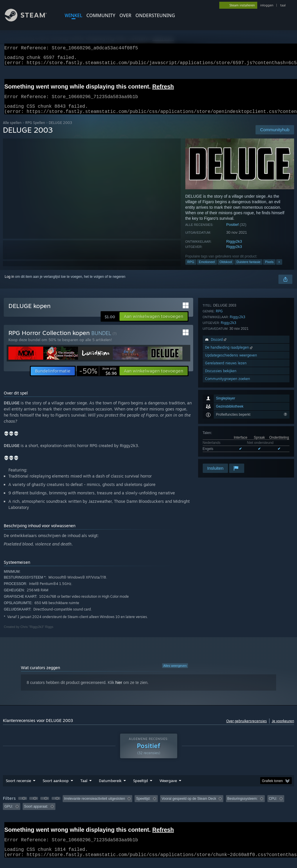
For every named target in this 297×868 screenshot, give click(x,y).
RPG (191, 269)
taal (283, 5)
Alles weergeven (175, 673)
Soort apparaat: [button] (36, 813)
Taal (84, 788)
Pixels (269, 269)
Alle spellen (12, 130)
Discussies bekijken (221, 447)
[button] (154, 323)
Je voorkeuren (283, 728)
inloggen (267, 5)
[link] (98, 378)
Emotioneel (207, 269)
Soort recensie (18, 788)
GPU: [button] (9, 813)
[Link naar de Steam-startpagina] (30, 20)
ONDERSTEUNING (155, 15)
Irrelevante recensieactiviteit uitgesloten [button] (95, 806)
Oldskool (226, 269)
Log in (9, 284)
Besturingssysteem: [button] (243, 806)
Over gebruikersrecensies (247, 728)
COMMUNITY (101, 15)
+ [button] (279, 269)
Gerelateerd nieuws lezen (226, 439)
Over (125, 15)
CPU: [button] (273, 806)
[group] (148, 810)
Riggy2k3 (234, 248)
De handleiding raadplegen (229, 423)
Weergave (168, 788)
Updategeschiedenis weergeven (231, 431)
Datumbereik (110, 788)
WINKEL (74, 15)
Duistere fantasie (248, 269)
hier (119, 689)
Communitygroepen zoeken (228, 455)
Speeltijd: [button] (143, 806)
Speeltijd (141, 788)
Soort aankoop (56, 788)
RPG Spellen (35, 130)
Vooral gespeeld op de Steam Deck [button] (189, 806)
